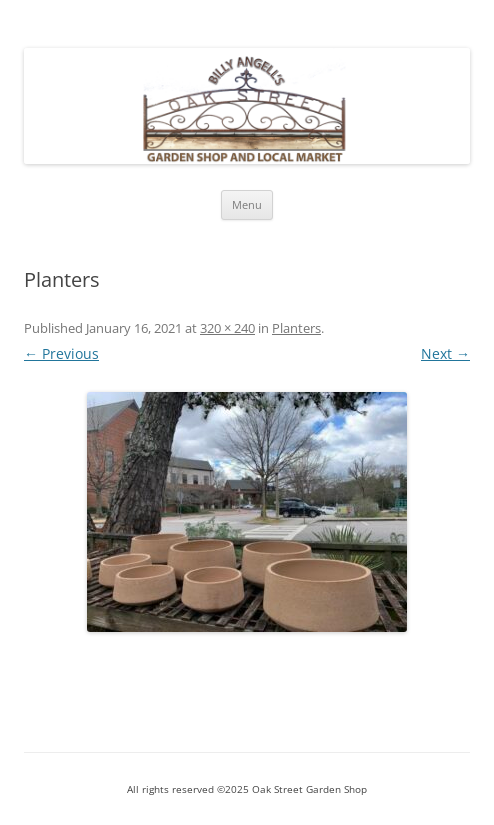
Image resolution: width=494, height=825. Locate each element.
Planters (296, 328)
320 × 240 (227, 328)
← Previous (61, 353)
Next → (445, 353)
